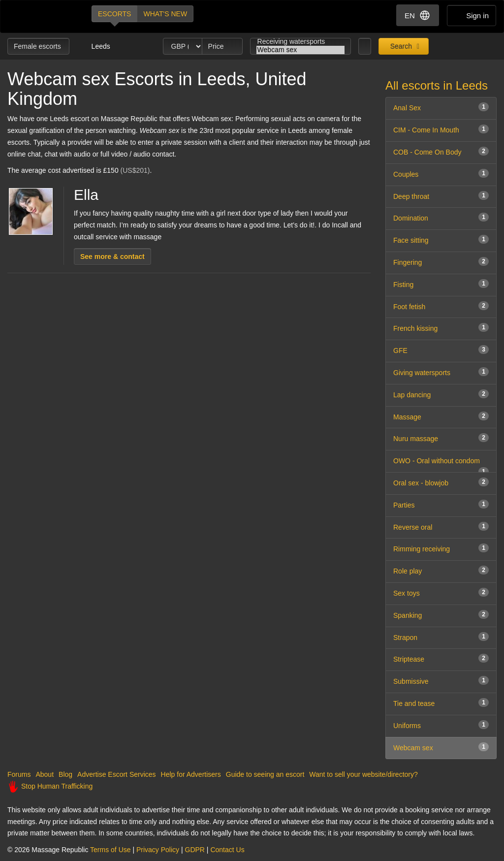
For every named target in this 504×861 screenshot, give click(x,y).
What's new (165, 14)
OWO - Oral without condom (441, 465)
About (45, 774)
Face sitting (441, 239)
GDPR (195, 850)
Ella (86, 195)
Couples (441, 174)
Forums (19, 774)
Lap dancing (441, 394)
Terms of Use (110, 850)
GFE (441, 350)
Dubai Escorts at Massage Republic (41, 16)
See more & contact (112, 256)
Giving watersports (441, 372)
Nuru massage (441, 438)
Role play (441, 570)
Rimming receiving (441, 548)
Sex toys (441, 592)
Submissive (441, 681)
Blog (65, 774)
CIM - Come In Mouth (441, 129)
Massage (441, 416)
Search (400, 46)
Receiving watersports (301, 42)
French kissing (441, 328)
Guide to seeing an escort (265, 774)
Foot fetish (441, 306)
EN (418, 15)
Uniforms (441, 725)
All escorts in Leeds (437, 85)
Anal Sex (441, 107)
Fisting (441, 284)
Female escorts (38, 46)
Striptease (441, 658)
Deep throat (441, 196)
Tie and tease (441, 703)
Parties (441, 504)
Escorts (114, 14)
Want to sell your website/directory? (363, 774)
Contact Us (227, 850)
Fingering (441, 262)
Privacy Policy (158, 850)
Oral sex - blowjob (441, 482)
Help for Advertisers (191, 774)
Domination (441, 217)
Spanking (441, 615)
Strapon (441, 637)
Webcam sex (301, 50)
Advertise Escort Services (117, 774)
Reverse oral (441, 526)
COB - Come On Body (441, 151)
